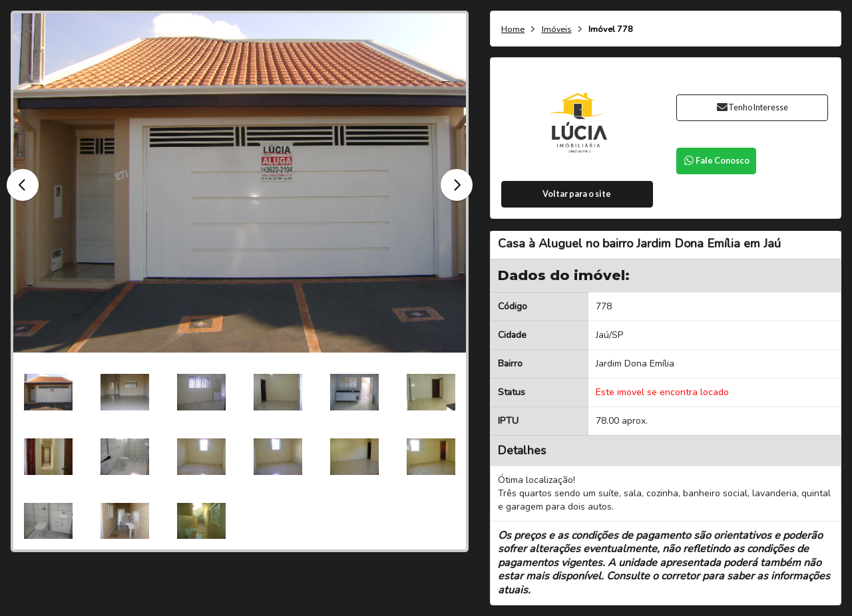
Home (513, 30)
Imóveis (557, 30)
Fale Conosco (716, 161)
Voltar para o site (577, 194)
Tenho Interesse (752, 107)
